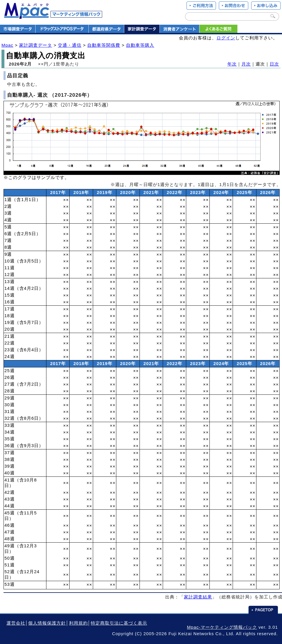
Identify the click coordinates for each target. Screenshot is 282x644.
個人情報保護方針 (47, 623)
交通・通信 (70, 45)
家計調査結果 (198, 597)
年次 (232, 64)
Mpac (7, 45)
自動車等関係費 (104, 45)
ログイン (226, 38)
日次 (274, 64)
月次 (246, 64)
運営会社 (16, 623)
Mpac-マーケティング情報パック (222, 627)
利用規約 (78, 623)
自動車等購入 (140, 45)
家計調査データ (36, 45)
